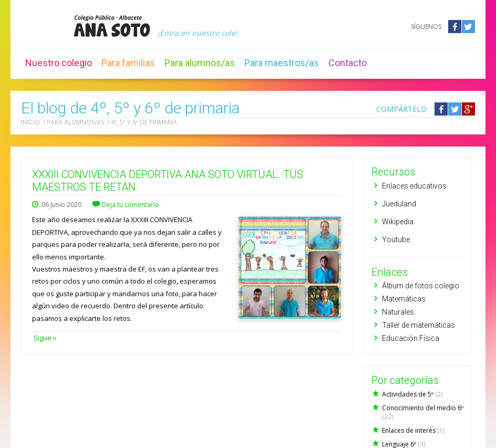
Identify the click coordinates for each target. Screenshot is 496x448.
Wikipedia (398, 222)
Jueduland (399, 204)
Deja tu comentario (131, 205)
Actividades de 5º (412, 394)
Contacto (348, 63)
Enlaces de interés (413, 430)
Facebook (455, 27)
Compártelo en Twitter (455, 109)
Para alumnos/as (200, 63)
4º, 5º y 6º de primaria (144, 122)
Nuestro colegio (59, 63)
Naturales (398, 312)
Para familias (128, 63)
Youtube (396, 239)
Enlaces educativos (414, 186)
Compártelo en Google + (468, 109)
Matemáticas (404, 299)
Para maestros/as (282, 63)
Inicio (30, 122)
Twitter (468, 27)
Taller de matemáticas (419, 325)
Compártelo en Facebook (441, 109)
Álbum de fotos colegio (421, 286)
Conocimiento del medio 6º (423, 412)
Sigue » (44, 338)
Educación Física (411, 338)
